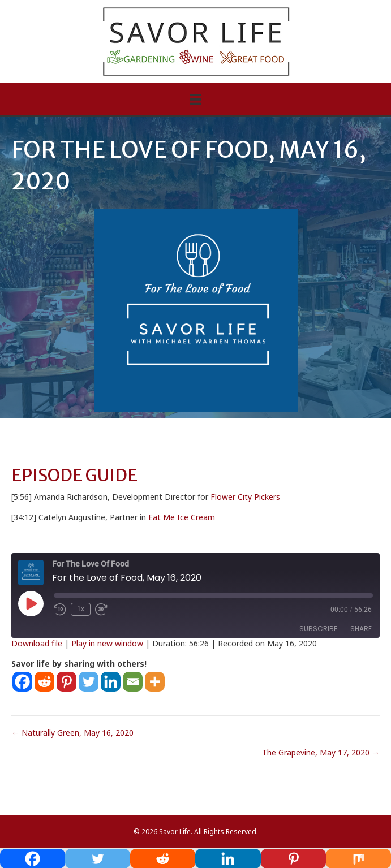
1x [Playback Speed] (81, 609)
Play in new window (107, 643)
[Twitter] (89, 682)
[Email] (133, 682)
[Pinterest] (66, 682)
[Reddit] (44, 682)
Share (361, 629)
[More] (155, 682)
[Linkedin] (111, 682)
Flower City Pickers (245, 497)
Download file (37, 643)
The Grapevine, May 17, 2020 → (321, 752)
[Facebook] (22, 682)
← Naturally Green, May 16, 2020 (72, 733)
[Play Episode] (31, 603)
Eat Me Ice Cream (182, 517)
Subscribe (318, 629)
